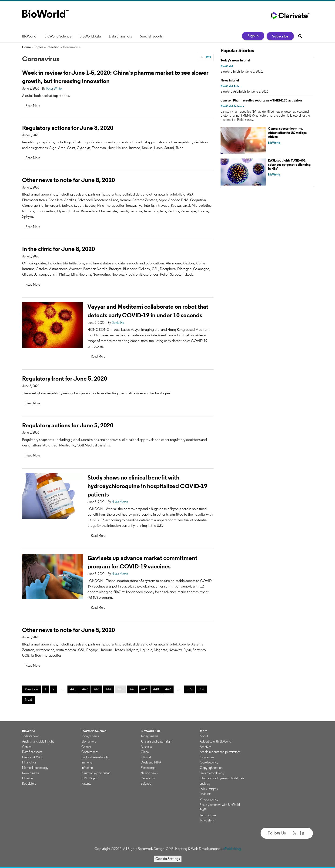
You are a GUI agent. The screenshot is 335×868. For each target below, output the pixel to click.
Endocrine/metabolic (95, 757)
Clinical (27, 747)
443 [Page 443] (97, 689)
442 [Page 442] (85, 689)
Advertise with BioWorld (216, 741)
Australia (146, 747)
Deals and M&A (32, 757)
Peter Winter (54, 88)
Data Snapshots (120, 36)
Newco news (30, 773)
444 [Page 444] (109, 689)
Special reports (151, 36)
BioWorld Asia (90, 36)
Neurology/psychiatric (96, 773)
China (145, 752)
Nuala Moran (120, 502)
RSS (208, 57)
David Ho (118, 323)
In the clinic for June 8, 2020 (59, 249)
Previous (32, 689)
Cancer (86, 747)
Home (26, 47)
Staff (203, 810)
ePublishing (232, 849)
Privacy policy (209, 799)
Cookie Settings (168, 859)
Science (146, 784)
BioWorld (29, 36)
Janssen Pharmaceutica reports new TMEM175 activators (261, 100)
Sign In (253, 36)
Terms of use (208, 815)
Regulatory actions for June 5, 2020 (68, 425)
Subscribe (280, 36)
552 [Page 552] (189, 689)
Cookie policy (209, 762)
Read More (33, 106)
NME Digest (89, 778)
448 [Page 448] (156, 689)
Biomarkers (89, 741)
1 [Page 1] (45, 689)
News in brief (230, 80)
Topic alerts (207, 820)
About (204, 736)
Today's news (31, 736)
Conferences (90, 752)
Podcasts (206, 794)
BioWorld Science (58, 36)
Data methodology (212, 773)
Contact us (207, 757)
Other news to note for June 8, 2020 (69, 180)
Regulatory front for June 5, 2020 (65, 378)
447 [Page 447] (144, 689)
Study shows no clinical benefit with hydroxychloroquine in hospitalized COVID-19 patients (147, 486)
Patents (86, 784)
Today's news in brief (235, 60)
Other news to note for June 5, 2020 (69, 630)
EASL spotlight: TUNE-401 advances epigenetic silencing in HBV (289, 164)
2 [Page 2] (54, 689)
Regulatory (29, 784)
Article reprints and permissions (220, 752)
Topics (39, 47)
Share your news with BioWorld (220, 805)
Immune (87, 762)
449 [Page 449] (168, 689)
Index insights (209, 789)
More (204, 731)
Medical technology (35, 768)
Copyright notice (211, 768)
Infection (53, 47)
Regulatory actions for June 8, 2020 (68, 128)
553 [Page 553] (201, 689)
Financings (29, 762)
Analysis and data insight (38, 741)
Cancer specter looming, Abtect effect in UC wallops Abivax (287, 133)
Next (28, 699)
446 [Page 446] (132, 689)
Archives (206, 747)
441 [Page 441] (73, 689)
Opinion (27, 778)
